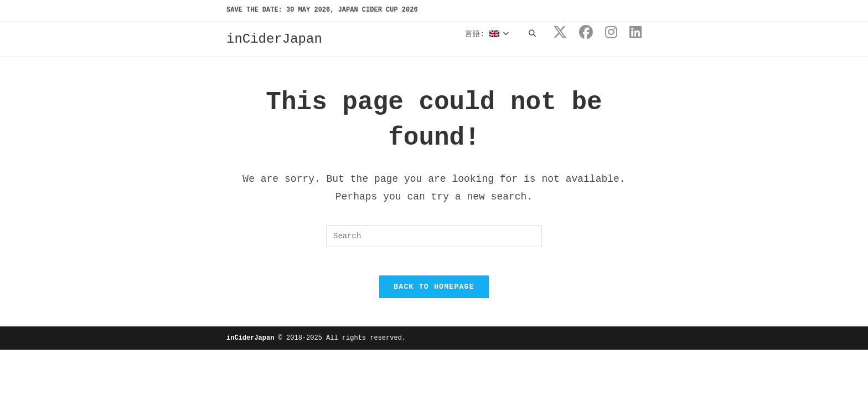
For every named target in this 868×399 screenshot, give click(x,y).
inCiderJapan (274, 39)
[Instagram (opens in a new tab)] (611, 33)
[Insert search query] (434, 236)
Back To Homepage (434, 292)
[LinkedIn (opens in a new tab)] (635, 33)
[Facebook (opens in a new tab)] (586, 33)
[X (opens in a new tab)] (560, 33)
